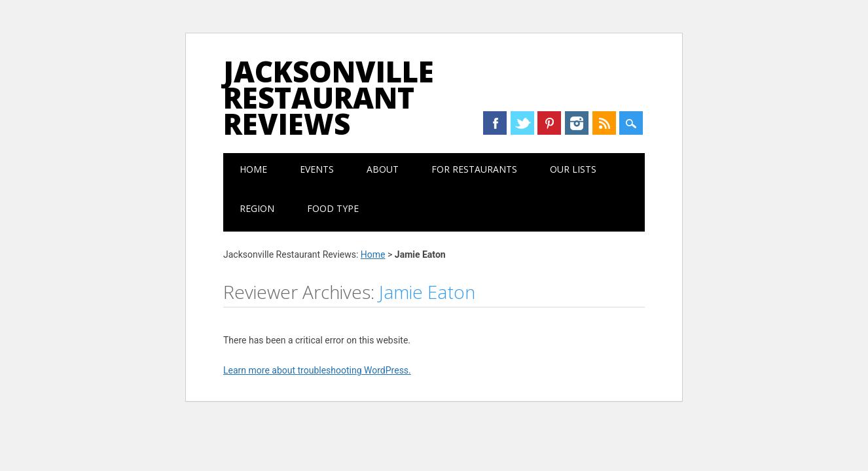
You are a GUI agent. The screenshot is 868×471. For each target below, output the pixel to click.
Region (257, 208)
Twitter (522, 123)
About (383, 169)
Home (253, 169)
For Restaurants (474, 169)
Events (317, 169)
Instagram (577, 123)
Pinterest (549, 123)
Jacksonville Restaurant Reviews (329, 97)
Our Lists (573, 169)
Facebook (495, 123)
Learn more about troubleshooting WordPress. (317, 370)
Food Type (333, 208)
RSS (604, 123)
